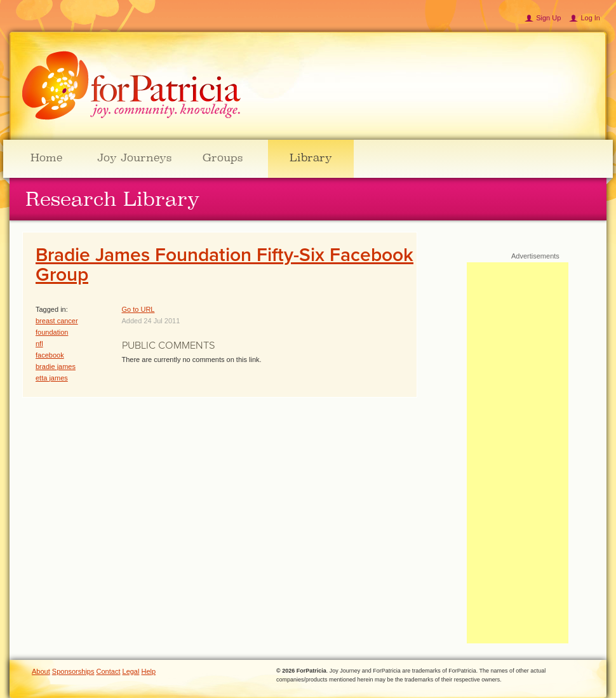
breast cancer (57, 321)
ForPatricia (131, 86)
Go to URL (138, 309)
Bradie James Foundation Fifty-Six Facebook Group (224, 265)
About (41, 671)
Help (149, 671)
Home (46, 158)
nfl (39, 344)
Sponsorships (73, 671)
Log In (590, 18)
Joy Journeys (134, 158)
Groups (223, 158)
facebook (50, 355)
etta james (52, 378)
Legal (131, 671)
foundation (52, 332)
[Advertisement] (518, 453)
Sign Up (548, 18)
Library (311, 158)
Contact (109, 671)
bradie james (56, 366)
